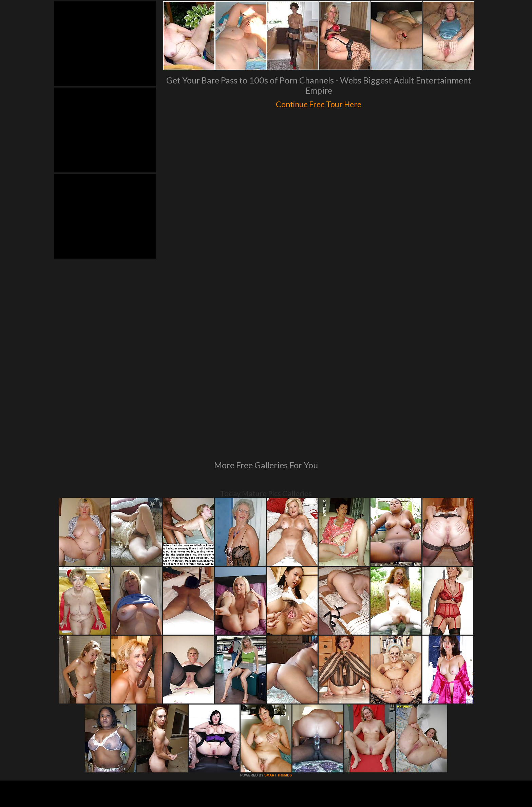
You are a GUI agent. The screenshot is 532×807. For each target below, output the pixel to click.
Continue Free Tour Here (319, 102)
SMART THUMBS (278, 683)
